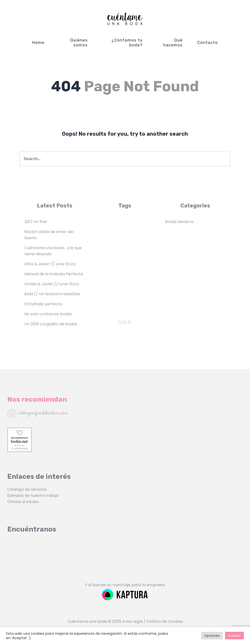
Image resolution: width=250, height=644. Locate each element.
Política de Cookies (165, 621)
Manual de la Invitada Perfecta (54, 274)
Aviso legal (132, 621)
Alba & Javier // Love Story (50, 264)
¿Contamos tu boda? (127, 42)
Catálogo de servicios (27, 489)
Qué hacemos (173, 42)
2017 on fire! (36, 222)
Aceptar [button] (234, 636)
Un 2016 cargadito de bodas (51, 324)
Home (38, 42)
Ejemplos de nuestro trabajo (33, 496)
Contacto (208, 42)
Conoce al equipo (23, 502)
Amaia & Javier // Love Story (52, 284)
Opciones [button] (212, 636)
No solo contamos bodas (48, 314)
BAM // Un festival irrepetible (52, 294)
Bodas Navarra (179, 222)
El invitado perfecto (43, 304)
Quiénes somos (79, 42)
